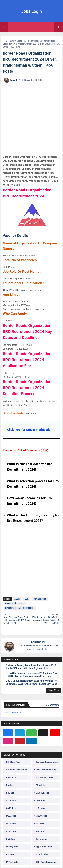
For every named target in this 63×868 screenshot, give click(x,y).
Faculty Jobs (12, 847)
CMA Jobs (11, 801)
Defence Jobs (40, 599)
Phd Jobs (11, 839)
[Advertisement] (32, 120)
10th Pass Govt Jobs (46, 862)
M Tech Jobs (12, 862)
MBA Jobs (11, 816)
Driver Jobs (41, 839)
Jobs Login (32, 11)
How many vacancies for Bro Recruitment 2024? (29, 501)
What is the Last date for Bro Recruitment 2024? (30, 467)
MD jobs (40, 824)
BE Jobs (10, 854)
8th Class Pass (13, 762)
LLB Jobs (40, 808)
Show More (54, 690)
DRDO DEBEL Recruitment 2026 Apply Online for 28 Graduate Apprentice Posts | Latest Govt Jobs (32, 682)
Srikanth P (37, 642)
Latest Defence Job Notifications (26, 41)
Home (6, 41)
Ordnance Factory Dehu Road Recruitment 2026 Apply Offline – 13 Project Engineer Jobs (31, 667)
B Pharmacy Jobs (44, 777)
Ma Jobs (40, 831)
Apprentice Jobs (44, 847)
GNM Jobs (11, 808)
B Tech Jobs (42, 854)
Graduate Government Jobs (18, 770)
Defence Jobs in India (15, 603)
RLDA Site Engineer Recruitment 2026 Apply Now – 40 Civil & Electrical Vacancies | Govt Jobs (32, 675)
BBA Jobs (41, 785)
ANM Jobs (11, 777)
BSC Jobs (11, 793)
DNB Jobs (41, 801)
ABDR (17, 599)
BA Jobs (10, 785)
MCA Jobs (11, 824)
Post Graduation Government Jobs (48, 770)
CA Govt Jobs (42, 793)
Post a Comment (12, 713)
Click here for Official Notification (30, 430)
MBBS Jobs (41, 816)
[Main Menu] (4, 27)
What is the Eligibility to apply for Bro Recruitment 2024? (33, 518)
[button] (58, 27)
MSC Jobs (11, 831)
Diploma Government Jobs (48, 762)
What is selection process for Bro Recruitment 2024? (33, 484)
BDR (27, 599)
